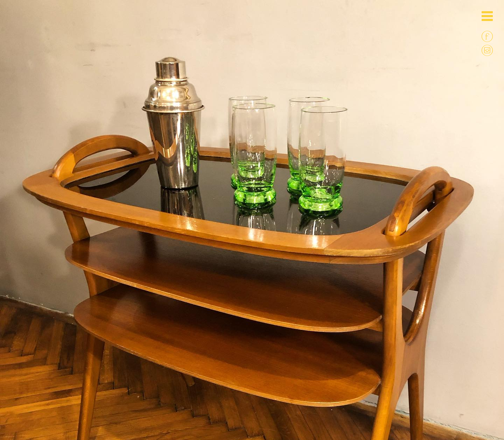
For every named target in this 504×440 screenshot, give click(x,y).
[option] (252, 126)
